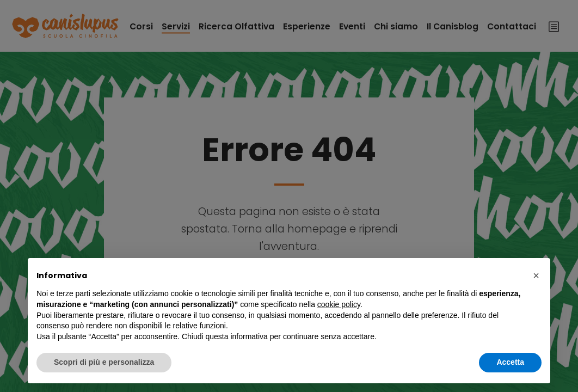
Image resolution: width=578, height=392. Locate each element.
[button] (536, 275)
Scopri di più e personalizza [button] (104, 362)
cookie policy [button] (339, 304)
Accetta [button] (510, 362)
